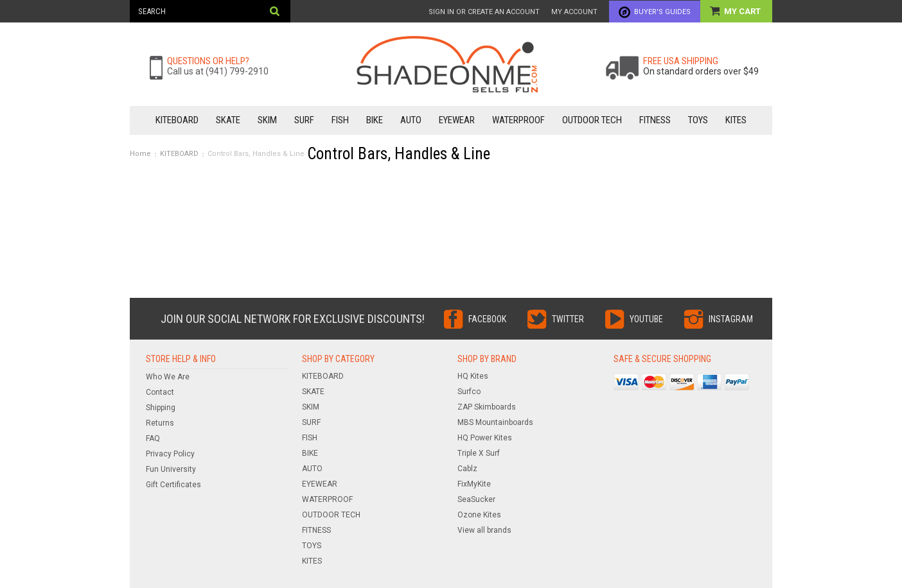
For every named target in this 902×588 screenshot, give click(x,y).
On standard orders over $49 (701, 71)
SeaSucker (476, 499)
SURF (304, 120)
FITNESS (655, 120)
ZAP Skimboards (487, 407)
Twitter (568, 319)
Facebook (487, 319)
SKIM (267, 120)
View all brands (484, 530)
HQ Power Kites (485, 438)
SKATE (228, 120)
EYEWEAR (457, 120)
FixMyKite (474, 484)
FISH (340, 120)
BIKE (375, 120)
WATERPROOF (518, 120)
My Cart (743, 11)
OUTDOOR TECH (592, 120)
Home (140, 154)
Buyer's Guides (662, 12)
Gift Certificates (173, 485)
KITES (736, 120)
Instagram (731, 319)
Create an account (504, 12)
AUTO (411, 120)
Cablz (467, 469)
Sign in (441, 12)
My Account (574, 12)
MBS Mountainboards (495, 422)
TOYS (698, 120)
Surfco (469, 392)
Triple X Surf (479, 453)
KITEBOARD (177, 120)
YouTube (646, 319)
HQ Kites (473, 376)
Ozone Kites (479, 515)
